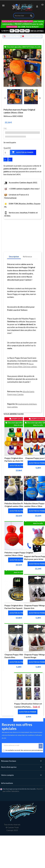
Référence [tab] (27, 257)
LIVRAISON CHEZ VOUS (32, 36)
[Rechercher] (24, 16)
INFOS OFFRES (37, 31)
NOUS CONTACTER (12, 36)
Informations (7, 783)
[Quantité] (6, 152)
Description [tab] (14, 257)
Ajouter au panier (23, 152)
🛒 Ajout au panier (25, 864)
